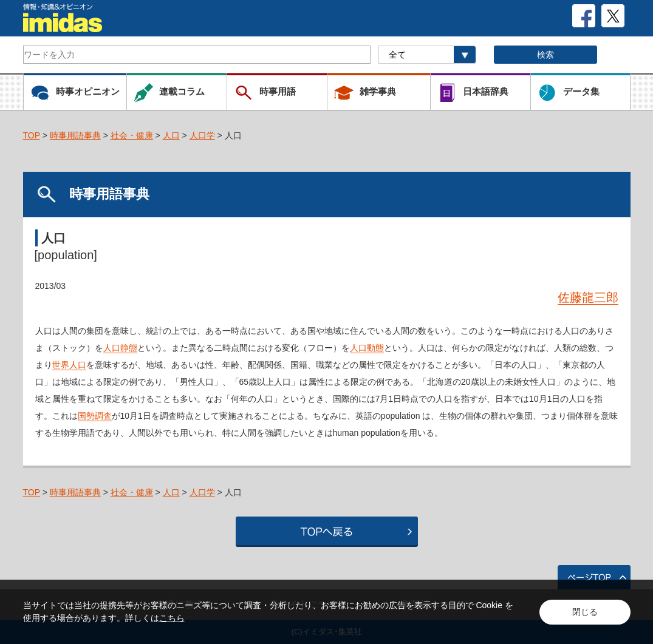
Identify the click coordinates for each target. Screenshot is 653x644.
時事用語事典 (75, 135)
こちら (172, 618)
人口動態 (367, 348)
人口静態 (120, 348)
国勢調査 (95, 416)
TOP (32, 135)
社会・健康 (132, 135)
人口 (171, 135)
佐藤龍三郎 (588, 297)
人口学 (202, 135)
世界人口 (69, 365)
